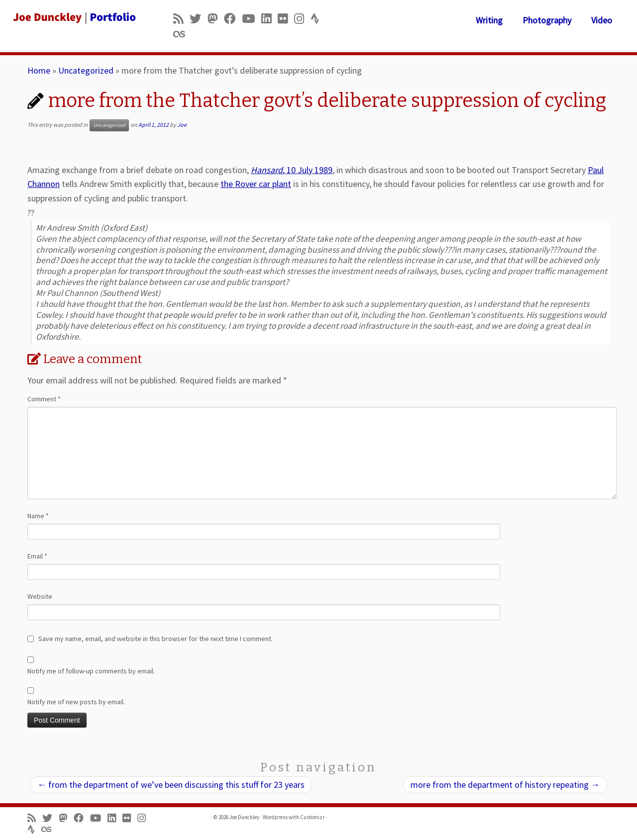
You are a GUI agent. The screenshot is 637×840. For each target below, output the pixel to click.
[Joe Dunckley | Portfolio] (73, 17)
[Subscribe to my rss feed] (181, 19)
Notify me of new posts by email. (76, 702)
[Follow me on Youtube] (252, 19)
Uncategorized (86, 70)
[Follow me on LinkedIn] (269, 19)
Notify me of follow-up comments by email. (91, 671)
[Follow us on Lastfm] (182, 34)
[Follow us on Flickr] (286, 19)
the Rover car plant (256, 184)
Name (38, 516)
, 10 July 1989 (292, 170)
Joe (182, 125)
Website (40, 596)
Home (39, 70)
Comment (44, 399)
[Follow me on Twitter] (199, 19)
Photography (547, 20)
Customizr (312, 817)
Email (37, 556)
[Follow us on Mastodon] (216, 19)
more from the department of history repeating (505, 785)
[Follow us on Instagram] (302, 19)
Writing (489, 20)
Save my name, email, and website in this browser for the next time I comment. (156, 639)
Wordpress (275, 817)
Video (602, 20)
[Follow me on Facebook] (233, 19)
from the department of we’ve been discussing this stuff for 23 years (171, 785)
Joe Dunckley (244, 817)
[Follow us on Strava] (318, 19)
